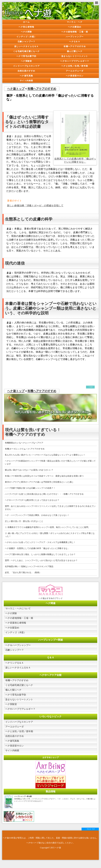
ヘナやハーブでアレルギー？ (75, 61)
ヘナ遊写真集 (26, 76)
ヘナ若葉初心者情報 (16, 624)
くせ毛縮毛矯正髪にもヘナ (26, 51)
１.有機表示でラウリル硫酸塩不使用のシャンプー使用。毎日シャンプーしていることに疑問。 (48, 527)
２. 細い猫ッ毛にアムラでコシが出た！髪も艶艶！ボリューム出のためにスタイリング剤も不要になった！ (50, 535)
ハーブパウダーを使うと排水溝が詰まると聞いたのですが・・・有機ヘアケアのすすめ (44, 494)
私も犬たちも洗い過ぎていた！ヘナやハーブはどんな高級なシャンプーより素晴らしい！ (45, 455)
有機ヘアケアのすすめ (75, 46)
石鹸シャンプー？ (26, 42)
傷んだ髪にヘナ (75, 51)
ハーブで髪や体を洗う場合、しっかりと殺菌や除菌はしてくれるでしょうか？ (40, 554)
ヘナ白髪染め (75, 27)
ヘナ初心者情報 (26, 27)
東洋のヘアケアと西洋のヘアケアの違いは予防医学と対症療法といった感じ (39, 482)
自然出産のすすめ (26, 71)
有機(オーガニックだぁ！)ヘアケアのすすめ (25, 449)
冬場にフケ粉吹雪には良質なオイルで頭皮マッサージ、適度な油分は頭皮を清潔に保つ (44, 476)
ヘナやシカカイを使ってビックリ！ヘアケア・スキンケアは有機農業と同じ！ (40, 542)
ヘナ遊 (58, 854)
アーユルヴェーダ (75, 71)
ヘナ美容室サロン (75, 76)
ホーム (26, 22)
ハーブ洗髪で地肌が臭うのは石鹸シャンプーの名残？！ (30, 488)
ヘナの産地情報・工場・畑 (75, 32)
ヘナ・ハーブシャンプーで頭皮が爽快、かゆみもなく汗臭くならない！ (37, 515)
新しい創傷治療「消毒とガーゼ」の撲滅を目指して (35, 206)
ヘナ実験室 (26, 61)
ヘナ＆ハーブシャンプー (19, 647)
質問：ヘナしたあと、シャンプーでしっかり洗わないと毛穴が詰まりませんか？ (41, 560)
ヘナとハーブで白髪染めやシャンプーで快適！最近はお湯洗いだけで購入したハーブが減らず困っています (50, 462)
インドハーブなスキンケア (26, 66)
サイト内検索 (26, 81)
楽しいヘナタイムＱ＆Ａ (26, 46)
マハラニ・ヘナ (75, 22)
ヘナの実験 (26, 32)
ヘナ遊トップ (16, 89)
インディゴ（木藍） (26, 37)
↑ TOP (90, 387)
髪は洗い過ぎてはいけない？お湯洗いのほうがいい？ (29, 470)
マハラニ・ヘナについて (19, 609)
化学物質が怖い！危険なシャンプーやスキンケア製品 (29, 566)
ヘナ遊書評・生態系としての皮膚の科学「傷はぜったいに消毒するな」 (37, 548)
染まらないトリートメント (75, 56)
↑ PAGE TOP (90, 835)
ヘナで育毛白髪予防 (26, 56)
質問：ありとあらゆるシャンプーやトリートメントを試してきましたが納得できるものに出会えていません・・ (50, 508)
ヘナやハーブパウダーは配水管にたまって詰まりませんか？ (32, 500)
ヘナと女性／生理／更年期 (75, 66)
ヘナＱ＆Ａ (75, 42)
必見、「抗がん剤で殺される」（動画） (23, 573)
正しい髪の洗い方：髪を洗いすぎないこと (24, 521)
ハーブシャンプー (75, 37)
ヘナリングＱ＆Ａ (15, 665)
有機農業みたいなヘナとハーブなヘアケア (24, 443)
